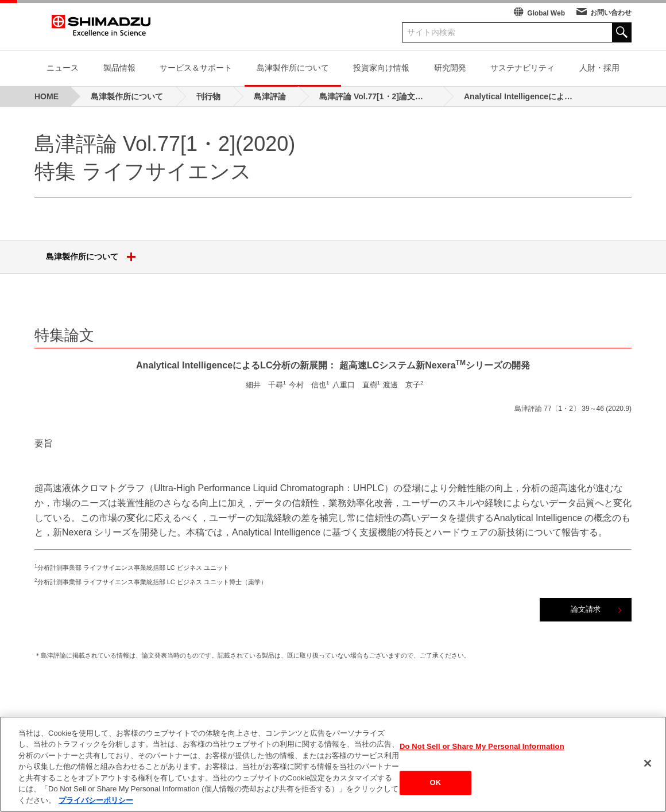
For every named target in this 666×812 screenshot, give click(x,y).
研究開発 (450, 68)
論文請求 (586, 609)
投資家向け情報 (381, 68)
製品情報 (119, 68)
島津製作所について (293, 68)
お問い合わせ (611, 13)
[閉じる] (648, 769)
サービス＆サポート (196, 68)
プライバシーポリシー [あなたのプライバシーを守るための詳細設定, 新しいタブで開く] (96, 807)
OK (436, 789)
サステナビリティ (522, 68)
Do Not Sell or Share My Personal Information (482, 752)
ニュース (63, 68)
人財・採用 (599, 68)
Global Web (546, 13)
